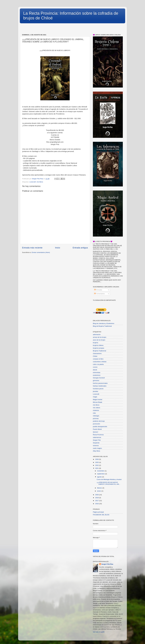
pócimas (96, 418)
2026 (97, 459)
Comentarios (99, 294)
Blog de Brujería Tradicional (102, 326)
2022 (97, 465)
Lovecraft (33, 182)
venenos (96, 446)
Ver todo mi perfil (99, 632)
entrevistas (97, 372)
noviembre (101, 471)
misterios (96, 410)
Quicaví (95, 432)
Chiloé (95, 356)
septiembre (101, 474)
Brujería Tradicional (99, 351)
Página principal (98, 512)
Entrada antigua (80, 248)
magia (95, 397)
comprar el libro (98, 359)
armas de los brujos (100, 337)
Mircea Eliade (98, 402)
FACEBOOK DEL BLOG (101, 515)
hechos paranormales (100, 383)
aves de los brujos (99, 340)
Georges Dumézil (99, 378)
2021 (97, 468)
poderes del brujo (99, 421)
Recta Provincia (98, 435)
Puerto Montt (97, 429)
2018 (97, 498)
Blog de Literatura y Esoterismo (104, 323)
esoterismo (97, 375)
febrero (100, 488)
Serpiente (96, 443)
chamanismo (97, 353)
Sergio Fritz (97, 440)
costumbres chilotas (100, 362)
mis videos (97, 408)
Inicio (58, 248)
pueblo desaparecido (100, 427)
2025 (97, 462)
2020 (97, 495)
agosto (100, 477)
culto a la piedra (98, 364)
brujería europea (98, 348)
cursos (95, 367)
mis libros (40, 182)
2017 (97, 501)
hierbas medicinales (100, 386)
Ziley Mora (96, 451)
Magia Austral (98, 400)
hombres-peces (98, 389)
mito (94, 413)
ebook (95, 370)
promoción (96, 424)
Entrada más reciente (32, 248)
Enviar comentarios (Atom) (41, 252)
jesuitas (95, 391)
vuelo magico (97, 448)
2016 (97, 504)
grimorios (96, 381)
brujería (95, 343)
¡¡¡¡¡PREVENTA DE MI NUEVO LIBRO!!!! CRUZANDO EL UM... (108, 483)
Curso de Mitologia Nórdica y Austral (109, 479)
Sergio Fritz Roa (107, 564)
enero (99, 491)
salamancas (97, 437)
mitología (96, 416)
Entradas (98, 290)
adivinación (97, 334)
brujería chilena (98, 345)
